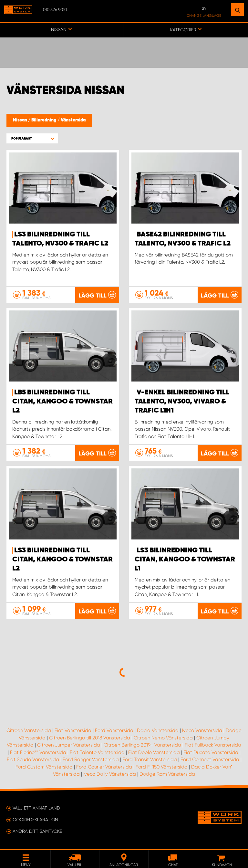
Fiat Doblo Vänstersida (154, 752)
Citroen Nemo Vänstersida (163, 738)
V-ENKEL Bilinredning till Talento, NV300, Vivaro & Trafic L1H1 (182, 402)
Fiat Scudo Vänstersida (33, 759)
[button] (32, 138)
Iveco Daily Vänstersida (110, 774)
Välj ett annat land (36, 808)
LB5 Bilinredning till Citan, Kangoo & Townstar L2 (62, 402)
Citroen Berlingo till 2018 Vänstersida (90, 738)
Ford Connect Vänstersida (210, 759)
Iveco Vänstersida (202, 730)
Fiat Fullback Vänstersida (213, 745)
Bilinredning (44, 120)
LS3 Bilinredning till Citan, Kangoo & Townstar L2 (62, 559)
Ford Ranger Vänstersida (91, 759)
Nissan (21, 120)
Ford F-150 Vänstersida (162, 767)
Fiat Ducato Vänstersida (211, 752)
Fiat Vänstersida (73, 730)
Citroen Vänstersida (29, 730)
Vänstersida (73, 120)
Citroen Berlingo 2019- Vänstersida (142, 745)
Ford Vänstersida (114, 730)
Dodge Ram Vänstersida (167, 774)
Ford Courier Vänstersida (104, 767)
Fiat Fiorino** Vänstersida (38, 752)
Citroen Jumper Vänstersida (69, 745)
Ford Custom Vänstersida (44, 767)
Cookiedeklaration (35, 820)
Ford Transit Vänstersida (150, 759)
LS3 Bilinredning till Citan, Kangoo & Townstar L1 (185, 559)
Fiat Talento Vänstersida (97, 752)
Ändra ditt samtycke (37, 831)
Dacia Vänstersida (158, 730)
